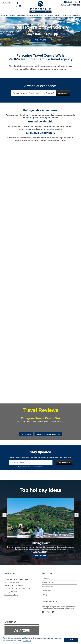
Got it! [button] (71, 640)
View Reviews (26, 434)
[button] (79, 2)
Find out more (40, 40)
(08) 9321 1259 (75, 5)
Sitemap (45, 595)
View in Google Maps (11, 595)
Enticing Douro (41, 543)
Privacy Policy (39, 467)
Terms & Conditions (48, 582)
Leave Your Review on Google (48, 434)
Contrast (7, 2)
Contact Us (45, 578)
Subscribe (69, 2)
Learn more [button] (27, 641)
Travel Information (48, 587)
